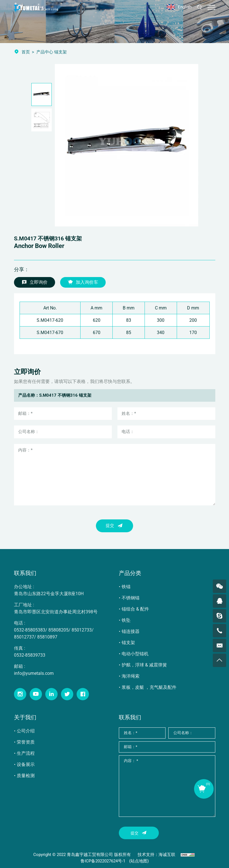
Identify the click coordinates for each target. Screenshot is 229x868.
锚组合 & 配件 (135, 609)
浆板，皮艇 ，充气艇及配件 (149, 687)
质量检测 (26, 776)
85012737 (24, 637)
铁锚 (126, 587)
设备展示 (26, 764)
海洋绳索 (131, 676)
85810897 (47, 637)
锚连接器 (131, 631)
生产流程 (26, 753)
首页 (26, 52)
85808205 (58, 630)
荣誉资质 (26, 742)
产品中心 (45, 52)
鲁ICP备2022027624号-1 (103, 861)
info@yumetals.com (34, 673)
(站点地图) (139, 861)
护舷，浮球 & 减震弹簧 (144, 665)
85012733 (82, 630)
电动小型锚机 (135, 654)
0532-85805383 (30, 630)
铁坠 (126, 620)
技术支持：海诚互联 (156, 855)
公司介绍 (26, 731)
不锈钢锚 (131, 598)
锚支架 (128, 643)
